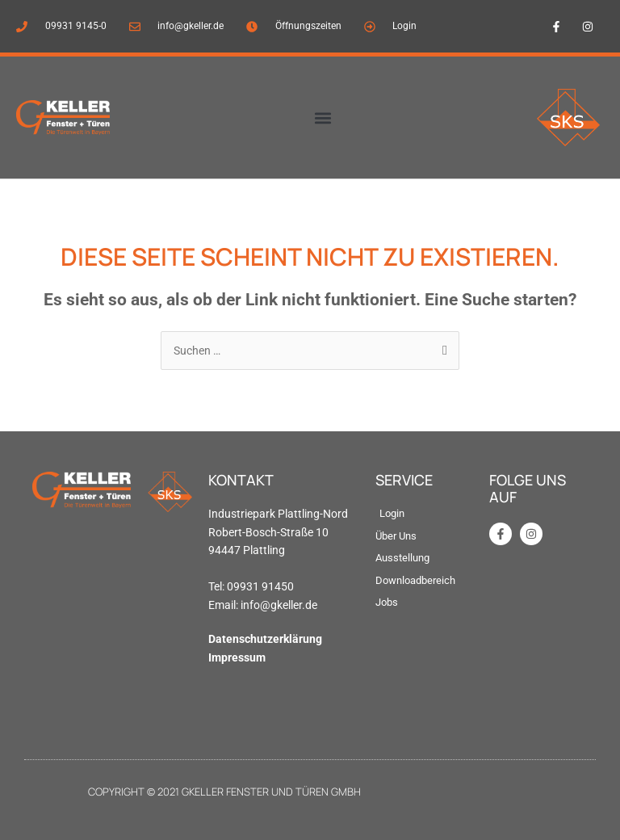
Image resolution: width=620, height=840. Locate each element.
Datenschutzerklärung (265, 639)
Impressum (237, 657)
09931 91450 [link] (260, 586)
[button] (323, 118)
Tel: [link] (218, 586)
